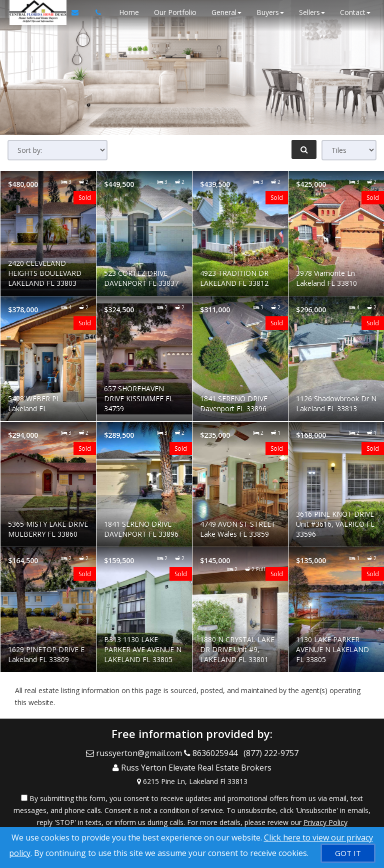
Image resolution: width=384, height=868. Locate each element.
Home (127, 12)
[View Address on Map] (192, 775)
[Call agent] (93, 12)
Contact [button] (354, 12)
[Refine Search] (304, 149)
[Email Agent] (78, 12)
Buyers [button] (269, 12)
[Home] (35, 12)
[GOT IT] (348, 853)
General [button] (225, 12)
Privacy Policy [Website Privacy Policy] (325, 816)
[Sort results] (57, 150)
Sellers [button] (310, 12)
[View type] (349, 150)
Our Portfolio (174, 12)
